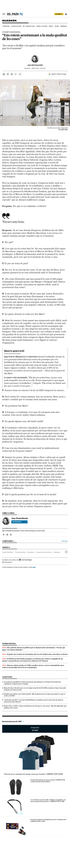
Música (51, 26)
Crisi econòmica (20, 552)
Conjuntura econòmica (44, 552)
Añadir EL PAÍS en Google (59, 74)
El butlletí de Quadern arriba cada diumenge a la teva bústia (25, 531)
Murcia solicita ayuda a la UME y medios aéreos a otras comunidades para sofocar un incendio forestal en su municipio (33, 666)
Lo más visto (7, 677)
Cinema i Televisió (42, 26)
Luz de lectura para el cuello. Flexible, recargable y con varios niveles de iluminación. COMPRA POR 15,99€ (48, 801)
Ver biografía (19, 522)
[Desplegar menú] (4, 14)
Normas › (65, 541)
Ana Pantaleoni (35, 65)
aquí (34, 567)
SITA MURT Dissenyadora (11, 32)
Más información (8, 562)
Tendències (64, 26)
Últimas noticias (9, 644)
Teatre (57, 26)
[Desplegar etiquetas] (66, 552)
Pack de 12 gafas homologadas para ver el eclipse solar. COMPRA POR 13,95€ (48, 820)
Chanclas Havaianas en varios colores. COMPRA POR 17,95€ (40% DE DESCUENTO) (48, 781)
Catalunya (57, 552)
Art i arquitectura (29, 26)
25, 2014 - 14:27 (38, 68)
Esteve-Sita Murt (8, 552)
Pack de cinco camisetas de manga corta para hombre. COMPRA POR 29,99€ (34, 774)
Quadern (9, 21)
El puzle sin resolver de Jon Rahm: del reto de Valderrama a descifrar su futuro (37, 654)
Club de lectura (16, 26)
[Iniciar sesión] (66, 14)
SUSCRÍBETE (59, 14)
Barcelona (31, 552)
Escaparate (35, 729)
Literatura (6, 26)
